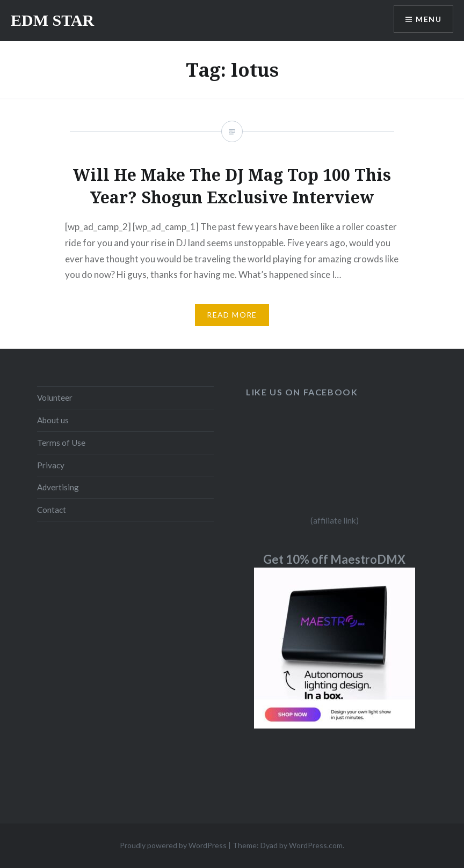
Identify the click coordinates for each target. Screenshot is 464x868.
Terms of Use (61, 443)
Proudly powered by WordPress (173, 845)
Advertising (58, 487)
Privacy (51, 465)
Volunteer (55, 398)
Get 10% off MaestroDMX (334, 559)
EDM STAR (52, 20)
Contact (52, 510)
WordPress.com (316, 845)
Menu (429, 19)
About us (53, 420)
